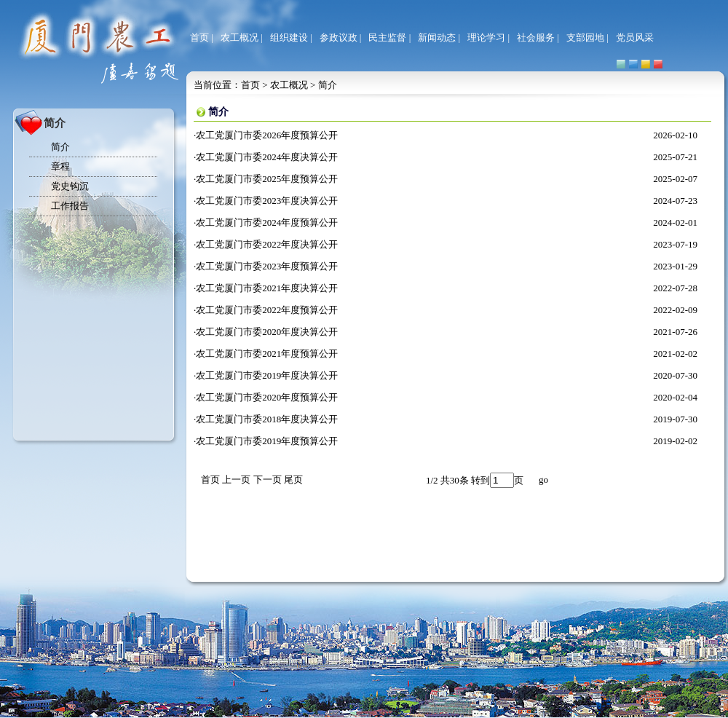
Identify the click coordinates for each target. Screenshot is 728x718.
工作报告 (70, 206)
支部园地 (585, 38)
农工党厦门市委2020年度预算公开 (267, 397)
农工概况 (240, 38)
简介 (60, 147)
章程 (60, 166)
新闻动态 (437, 38)
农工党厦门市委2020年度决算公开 (267, 332)
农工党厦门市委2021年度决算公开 (267, 288)
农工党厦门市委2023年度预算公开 (267, 266)
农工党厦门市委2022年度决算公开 (267, 244)
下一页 (268, 480)
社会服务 (536, 38)
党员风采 (635, 38)
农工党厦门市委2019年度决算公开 (267, 375)
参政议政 (339, 38)
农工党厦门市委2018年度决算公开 (267, 419)
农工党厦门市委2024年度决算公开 (267, 157)
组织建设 (289, 38)
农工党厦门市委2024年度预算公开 (267, 222)
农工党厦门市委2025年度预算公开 (267, 179)
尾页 (293, 480)
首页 (199, 38)
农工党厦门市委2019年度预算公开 (267, 441)
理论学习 (486, 38)
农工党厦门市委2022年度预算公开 (267, 310)
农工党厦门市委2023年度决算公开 (267, 201)
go (543, 480)
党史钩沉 (70, 186)
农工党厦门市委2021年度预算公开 (267, 354)
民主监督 (387, 38)
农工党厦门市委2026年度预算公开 (267, 135)
